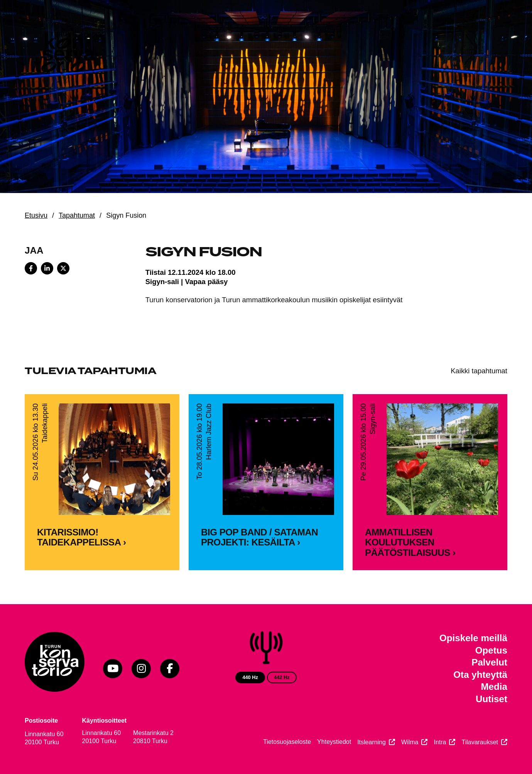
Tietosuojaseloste (287, 742)
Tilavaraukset (480, 742)
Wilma (410, 742)
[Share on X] (63, 268)
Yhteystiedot (334, 742)
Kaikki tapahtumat (479, 371)
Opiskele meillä (473, 638)
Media (494, 687)
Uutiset (491, 699)
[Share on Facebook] (31, 268)
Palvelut (489, 662)
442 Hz (282, 677)
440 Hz (250, 677)
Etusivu (36, 215)
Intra (440, 742)
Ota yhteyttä (480, 675)
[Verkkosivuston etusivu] (63, 54)
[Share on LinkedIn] (47, 268)
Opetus (491, 650)
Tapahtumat (77, 215)
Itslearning (372, 742)
